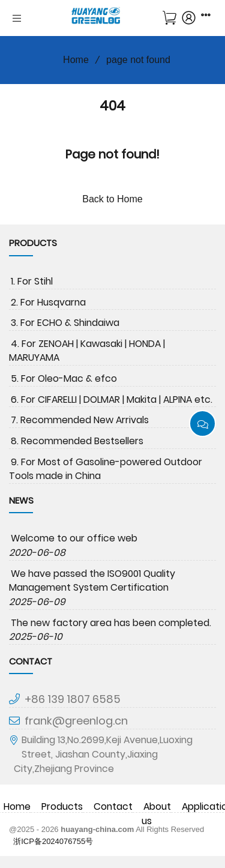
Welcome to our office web (74, 538)
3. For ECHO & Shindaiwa (65, 323)
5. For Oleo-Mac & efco (64, 378)
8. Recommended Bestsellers (77, 441)
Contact (113, 806)
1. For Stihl (32, 281)
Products (62, 806)
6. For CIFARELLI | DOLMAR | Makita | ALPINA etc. (112, 399)
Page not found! (112, 154)
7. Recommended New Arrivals (80, 420)
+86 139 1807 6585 (73, 699)
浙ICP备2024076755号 (53, 841)
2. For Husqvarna (48, 302)
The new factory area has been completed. (111, 623)
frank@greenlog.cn (76, 721)
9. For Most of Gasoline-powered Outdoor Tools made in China (106, 469)
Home (72, 60)
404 (112, 106)
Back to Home (112, 199)
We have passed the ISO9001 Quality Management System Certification (92, 581)
